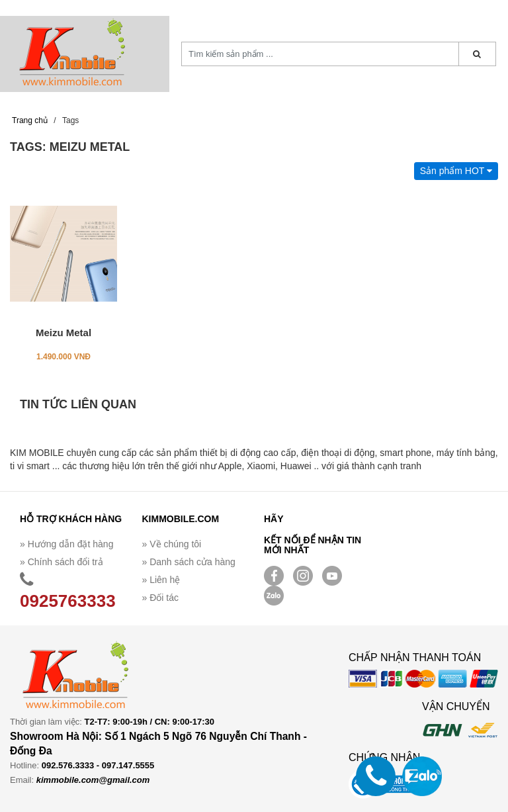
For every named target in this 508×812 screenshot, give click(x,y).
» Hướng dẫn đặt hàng (66, 544)
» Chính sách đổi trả (62, 562)
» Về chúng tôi (172, 544)
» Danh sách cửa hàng (189, 562)
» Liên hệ (161, 580)
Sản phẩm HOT (456, 171)
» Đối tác (160, 598)
